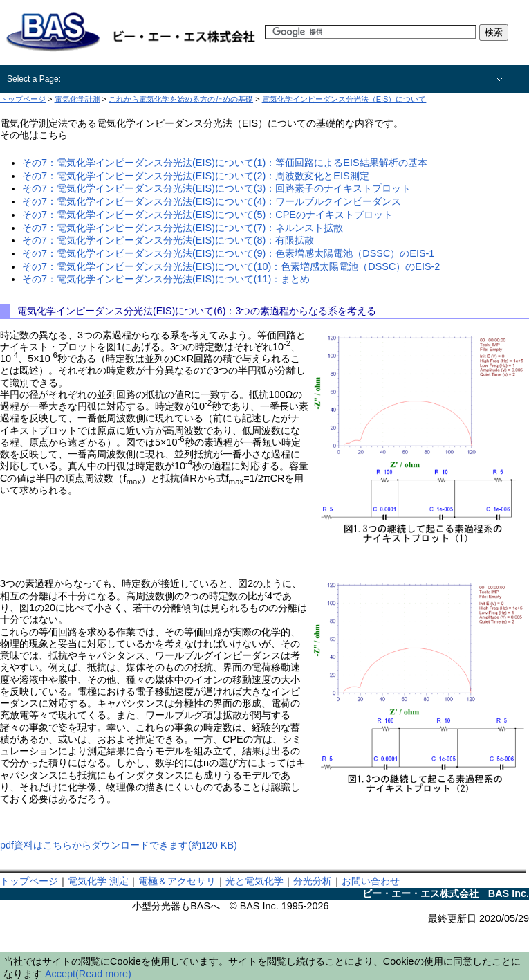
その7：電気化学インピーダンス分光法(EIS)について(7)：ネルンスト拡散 (183, 228)
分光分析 (313, 881)
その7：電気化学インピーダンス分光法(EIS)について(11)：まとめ (166, 279)
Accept (60, 974)
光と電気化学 (254, 881)
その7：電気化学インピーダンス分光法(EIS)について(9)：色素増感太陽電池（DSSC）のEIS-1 (228, 253)
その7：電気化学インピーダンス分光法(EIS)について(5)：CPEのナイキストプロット (207, 215)
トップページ (29, 881)
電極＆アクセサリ (177, 881)
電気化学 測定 (98, 881)
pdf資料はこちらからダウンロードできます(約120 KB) (119, 845)
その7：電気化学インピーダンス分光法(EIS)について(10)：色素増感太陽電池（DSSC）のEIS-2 (231, 266)
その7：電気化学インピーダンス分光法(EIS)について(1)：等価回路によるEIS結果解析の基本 (225, 163)
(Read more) (103, 974)
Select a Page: (34, 79)
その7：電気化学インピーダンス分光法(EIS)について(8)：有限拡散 (168, 240)
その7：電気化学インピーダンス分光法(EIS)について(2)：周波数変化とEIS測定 (196, 176)
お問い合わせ (371, 881)
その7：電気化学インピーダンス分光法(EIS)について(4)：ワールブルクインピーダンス (212, 201)
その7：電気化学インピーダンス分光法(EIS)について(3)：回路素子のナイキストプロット (216, 188)
